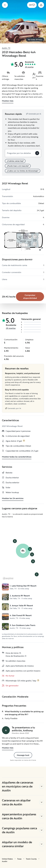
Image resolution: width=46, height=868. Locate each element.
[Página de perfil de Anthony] (6, 730)
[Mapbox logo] (8, 578)
